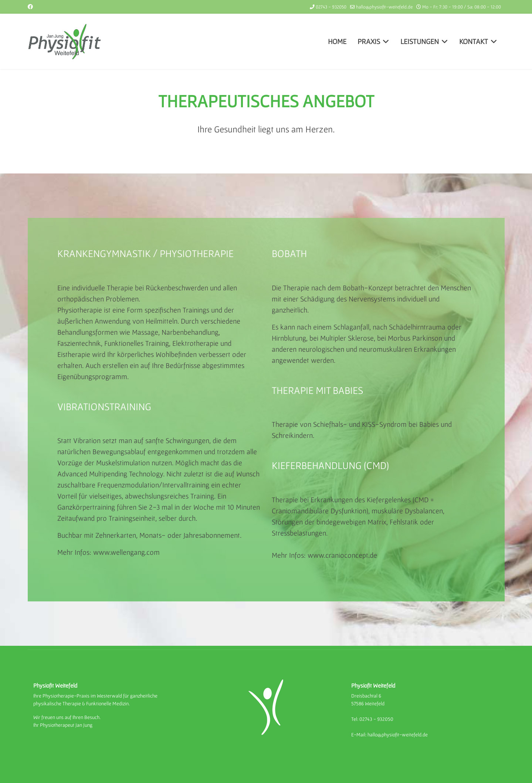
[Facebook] (30, 7)
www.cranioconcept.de (342, 555)
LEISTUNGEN (420, 41)
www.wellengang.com (126, 552)
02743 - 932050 (331, 7)
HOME (337, 41)
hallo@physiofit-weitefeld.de (384, 7)
